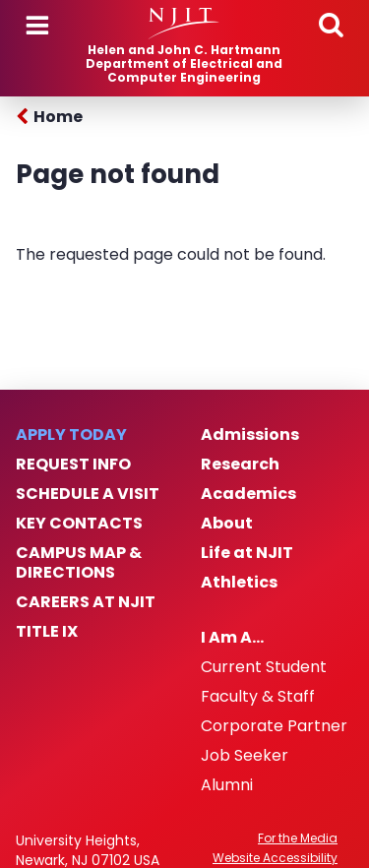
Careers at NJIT (86, 602)
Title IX (47, 632)
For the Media (298, 838)
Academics (248, 494)
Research (240, 465)
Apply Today (71, 435)
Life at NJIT (247, 553)
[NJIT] (184, 24)
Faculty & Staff (258, 697)
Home (58, 117)
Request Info (73, 465)
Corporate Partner (274, 726)
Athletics (239, 583)
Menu (37, 26)
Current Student (264, 667)
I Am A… (232, 638)
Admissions (250, 435)
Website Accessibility (275, 858)
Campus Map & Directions (79, 563)
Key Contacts (79, 524)
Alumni (227, 785)
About (227, 524)
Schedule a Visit (88, 494)
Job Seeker (245, 756)
